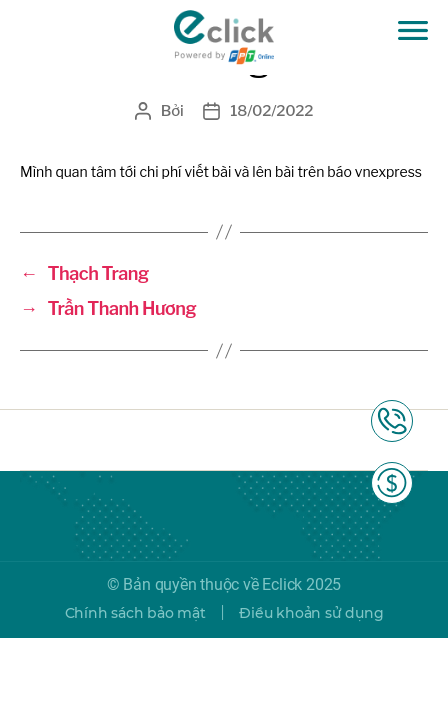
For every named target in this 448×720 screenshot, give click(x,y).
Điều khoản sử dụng (311, 613)
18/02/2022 (271, 111)
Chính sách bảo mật (135, 613)
